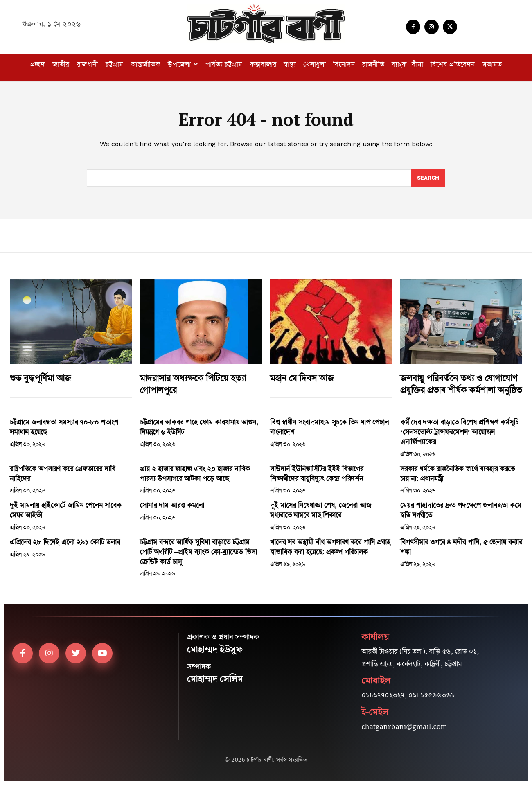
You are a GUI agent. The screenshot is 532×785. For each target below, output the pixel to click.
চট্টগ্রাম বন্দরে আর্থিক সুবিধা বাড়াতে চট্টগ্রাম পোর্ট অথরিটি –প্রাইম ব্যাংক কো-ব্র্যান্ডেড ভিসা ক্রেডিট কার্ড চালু (198, 552)
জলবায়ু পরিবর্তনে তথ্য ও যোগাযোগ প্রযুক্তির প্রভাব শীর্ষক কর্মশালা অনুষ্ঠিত (461, 384)
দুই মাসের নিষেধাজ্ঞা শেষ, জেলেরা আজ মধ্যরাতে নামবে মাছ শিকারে (321, 510)
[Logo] (266, 24)
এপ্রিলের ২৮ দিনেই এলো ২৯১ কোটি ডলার (65, 542)
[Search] (428, 178)
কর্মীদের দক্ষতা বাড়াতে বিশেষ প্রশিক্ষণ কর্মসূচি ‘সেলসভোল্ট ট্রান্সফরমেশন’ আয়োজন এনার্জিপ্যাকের (459, 432)
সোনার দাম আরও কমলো (172, 505)
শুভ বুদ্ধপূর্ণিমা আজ (41, 378)
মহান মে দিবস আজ (302, 378)
